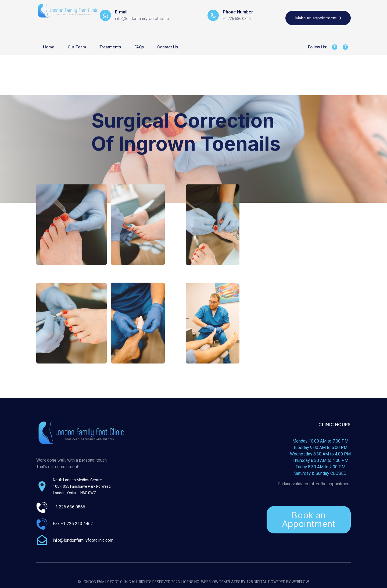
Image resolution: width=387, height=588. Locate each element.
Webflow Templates (221, 582)
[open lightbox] (71, 227)
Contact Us (168, 47)
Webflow (300, 582)
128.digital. (257, 582)
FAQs (139, 47)
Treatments (110, 47)
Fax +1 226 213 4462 (73, 524)
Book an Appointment (309, 520)
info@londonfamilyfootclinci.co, (142, 19)
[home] (68, 9)
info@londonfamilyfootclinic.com (83, 541)
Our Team (77, 47)
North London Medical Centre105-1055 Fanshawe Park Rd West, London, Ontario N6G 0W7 (82, 487)
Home (49, 47)
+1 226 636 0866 (69, 507)
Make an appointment (318, 18)
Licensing (190, 582)
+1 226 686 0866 (237, 19)
